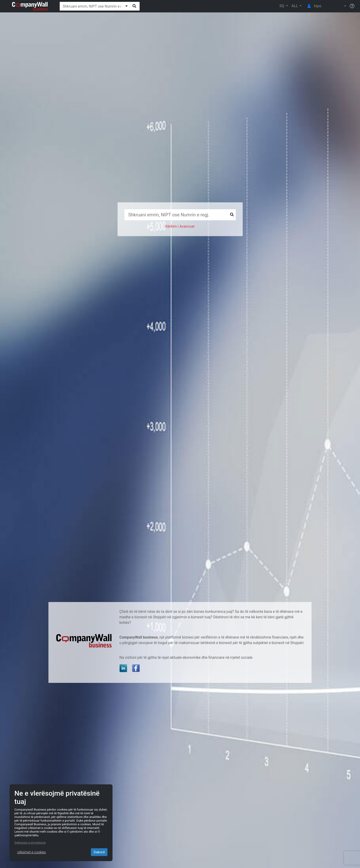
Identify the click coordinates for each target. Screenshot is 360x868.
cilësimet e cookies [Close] (32, 852)
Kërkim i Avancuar (180, 226)
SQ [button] (282, 6)
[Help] (352, 6)
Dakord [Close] (99, 852)
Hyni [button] (313, 6)
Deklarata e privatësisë (30, 843)
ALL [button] (295, 6)
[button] (335, 6)
